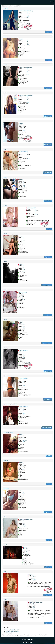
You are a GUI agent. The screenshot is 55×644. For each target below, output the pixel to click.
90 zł (28, 102)
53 (23, 240)
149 (23, 183)
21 (23, 181)
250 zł (28, 554)
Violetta (5, 65)
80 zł (23, 329)
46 (23, 523)
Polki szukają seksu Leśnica (12, 631)
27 (23, 324)
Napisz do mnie (48, 257)
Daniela (5, 177)
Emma (5, 205)
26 (35, 209)
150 (23, 126)
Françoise (6, 8)
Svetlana (6, 600)
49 (23, 354)
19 (23, 408)
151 (23, 353)
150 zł (24, 470)
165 (33, 577)
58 (23, 383)
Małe (28, 16)
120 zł (28, 159)
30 (27, 12)
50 (23, 411)
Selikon (24, 129)
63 (27, 99)
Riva (5, 571)
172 (28, 14)
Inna (5, 517)
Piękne (24, 185)
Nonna (5, 93)
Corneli (5, 545)
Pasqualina (6, 489)
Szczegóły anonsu (48, 173)
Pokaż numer (49, 32)
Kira (4, 37)
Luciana (5, 348)
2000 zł (24, 526)
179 (23, 438)
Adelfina (5, 262)
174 (28, 42)
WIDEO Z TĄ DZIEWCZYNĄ (26, 11)
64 (23, 495)
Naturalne (25, 440)
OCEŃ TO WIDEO (23, 152)
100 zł (24, 130)
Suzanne (6, 290)
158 (28, 98)
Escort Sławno (9, 633)
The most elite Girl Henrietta (10, 404)
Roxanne (6, 121)
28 (27, 69)
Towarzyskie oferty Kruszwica (12, 630)
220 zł (28, 46)
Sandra (5, 320)
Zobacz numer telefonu (47, 285)
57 (27, 43)
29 (27, 40)
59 (27, 71)
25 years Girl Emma (8, 432)
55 (23, 439)
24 (23, 436)
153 (23, 239)
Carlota (5, 234)
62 (27, 156)
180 (23, 409)
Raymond (6, 460)
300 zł (28, 18)
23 (23, 237)
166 (28, 70)
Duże (28, 45)
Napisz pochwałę (48, 88)
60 (27, 15)
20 (27, 97)
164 (23, 295)
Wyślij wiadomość (48, 116)
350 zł (24, 357)
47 (23, 128)
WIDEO (21, 39)
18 (23, 125)
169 (36, 211)
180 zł (24, 243)
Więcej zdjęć (49, 229)
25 (23, 352)
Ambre (5, 376)
